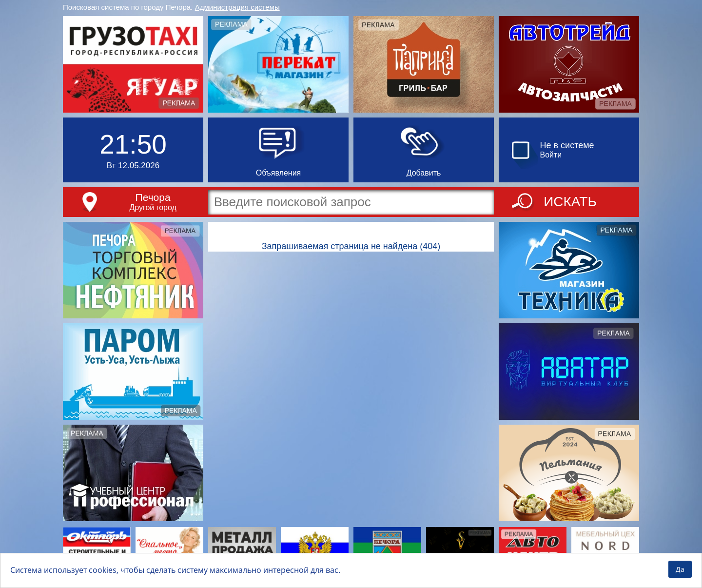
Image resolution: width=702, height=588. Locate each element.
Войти (551, 155)
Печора (153, 197)
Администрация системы (237, 7)
